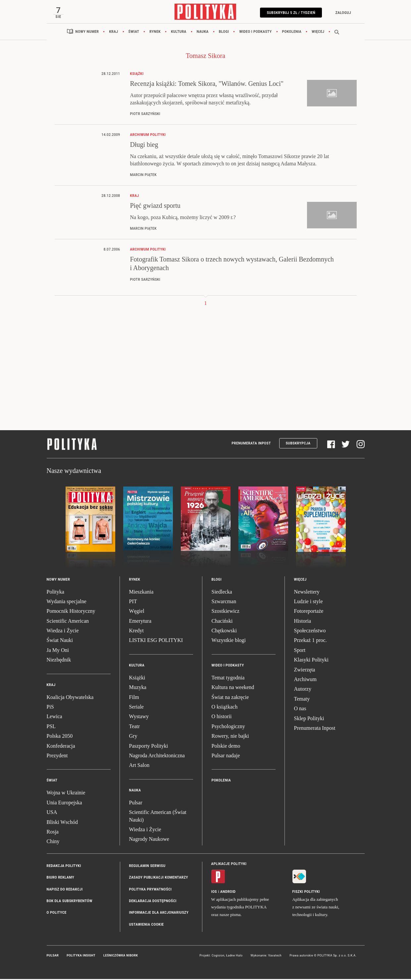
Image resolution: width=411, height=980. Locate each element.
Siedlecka (222, 593)
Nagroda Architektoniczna (157, 757)
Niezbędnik (59, 661)
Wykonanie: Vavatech (266, 957)
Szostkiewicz (226, 612)
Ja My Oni (58, 651)
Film (134, 698)
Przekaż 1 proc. (310, 641)
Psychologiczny (228, 728)
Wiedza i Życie (63, 632)
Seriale (136, 708)
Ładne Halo (234, 957)
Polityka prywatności (151, 890)
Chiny (53, 843)
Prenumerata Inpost (251, 445)
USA (52, 813)
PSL (51, 728)
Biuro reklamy (61, 879)
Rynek (155, 33)
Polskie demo (226, 747)
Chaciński (222, 622)
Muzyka (138, 689)
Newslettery (307, 593)
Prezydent (57, 757)
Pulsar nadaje (226, 757)
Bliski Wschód (62, 823)
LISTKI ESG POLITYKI (156, 641)
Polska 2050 (60, 737)
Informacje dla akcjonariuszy (159, 914)
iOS (214, 893)
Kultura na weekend (233, 689)
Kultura (179, 33)
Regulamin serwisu (147, 867)
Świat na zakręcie (230, 698)
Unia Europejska (64, 804)
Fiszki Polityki (306, 893)
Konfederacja (61, 747)
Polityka (55, 593)
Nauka (203, 33)
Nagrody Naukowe (149, 840)
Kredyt (136, 632)
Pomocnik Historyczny (71, 612)
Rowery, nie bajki (230, 737)
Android (228, 893)
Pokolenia (292, 33)
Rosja (53, 833)
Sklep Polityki (309, 719)
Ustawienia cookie (147, 926)
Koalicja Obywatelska (70, 698)
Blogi (224, 33)
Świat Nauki (60, 641)
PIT (133, 603)
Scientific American (68, 622)
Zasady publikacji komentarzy (159, 879)
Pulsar (136, 804)
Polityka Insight (81, 957)
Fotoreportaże (309, 612)
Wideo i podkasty (255, 33)
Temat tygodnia (228, 679)
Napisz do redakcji (65, 890)
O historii (222, 718)
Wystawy (139, 718)
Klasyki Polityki (311, 661)
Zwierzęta (305, 671)
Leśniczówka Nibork (121, 957)
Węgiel (137, 612)
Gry (133, 737)
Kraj (113, 33)
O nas (300, 710)
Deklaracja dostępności (153, 902)
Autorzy (303, 690)
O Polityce (57, 914)
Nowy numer (87, 33)
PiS (50, 708)
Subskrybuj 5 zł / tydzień (290, 13)
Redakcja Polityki (64, 867)
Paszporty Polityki (149, 747)
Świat (134, 33)
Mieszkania (141, 593)
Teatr (135, 728)
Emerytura (140, 622)
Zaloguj (342, 13)
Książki (137, 679)
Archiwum (305, 681)
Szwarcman (224, 603)
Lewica (54, 718)
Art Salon (139, 766)
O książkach (225, 708)
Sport (300, 651)
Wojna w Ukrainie (66, 794)
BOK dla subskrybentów (70, 902)
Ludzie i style (308, 603)
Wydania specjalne (67, 603)
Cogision (218, 957)
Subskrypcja (298, 445)
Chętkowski (224, 632)
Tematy (302, 700)
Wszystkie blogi (229, 641)
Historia (303, 622)
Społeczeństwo (310, 632)
